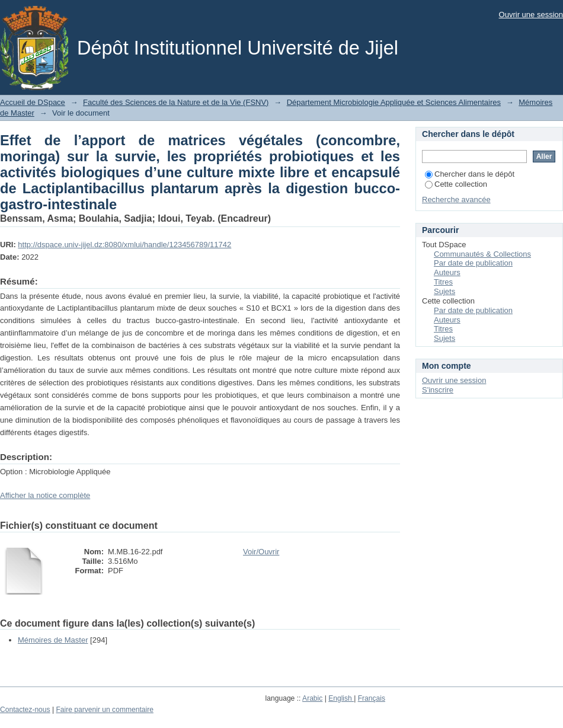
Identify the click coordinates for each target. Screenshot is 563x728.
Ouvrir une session (531, 15)
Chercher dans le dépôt (470, 174)
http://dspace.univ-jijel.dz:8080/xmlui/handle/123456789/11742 (124, 245)
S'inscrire (438, 390)
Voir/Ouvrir (261, 552)
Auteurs (447, 272)
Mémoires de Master (53, 640)
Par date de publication (473, 263)
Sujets (444, 291)
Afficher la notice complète (45, 495)
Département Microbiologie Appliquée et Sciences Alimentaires (394, 102)
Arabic (312, 698)
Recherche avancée (456, 199)
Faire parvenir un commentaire (104, 710)
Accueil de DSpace (33, 102)
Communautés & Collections (482, 254)
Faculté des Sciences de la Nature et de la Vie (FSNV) (176, 102)
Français (372, 698)
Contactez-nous (25, 710)
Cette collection (456, 184)
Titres (443, 282)
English (341, 698)
